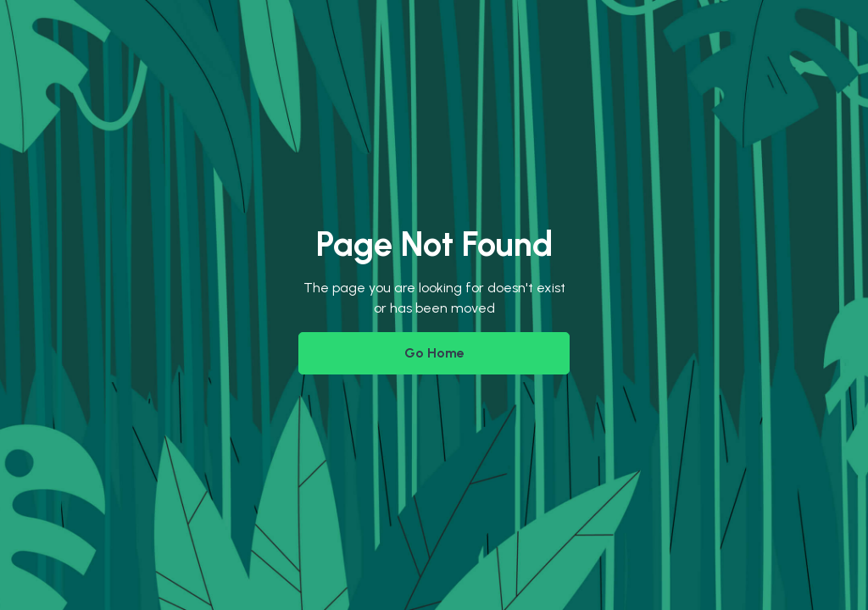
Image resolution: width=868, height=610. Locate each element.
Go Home (434, 353)
